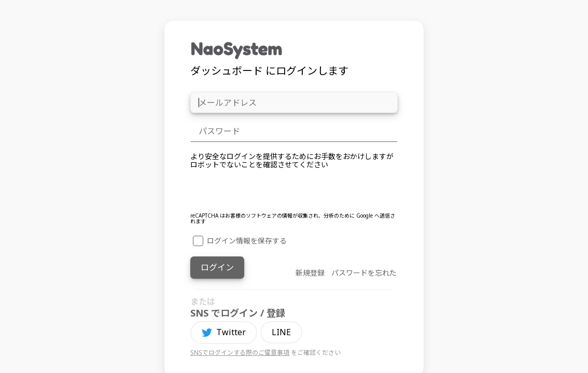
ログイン (217, 267)
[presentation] (269, 192)
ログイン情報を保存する (240, 241)
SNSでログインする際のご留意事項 (240, 353)
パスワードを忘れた (364, 273)
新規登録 (310, 273)
